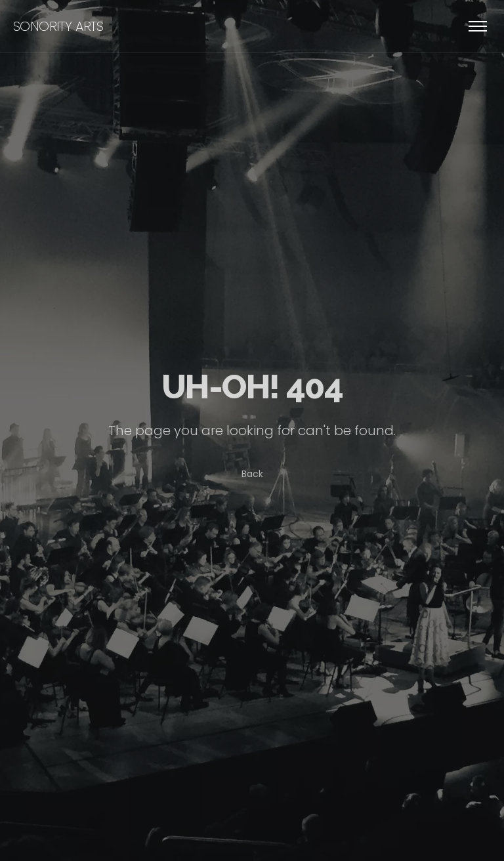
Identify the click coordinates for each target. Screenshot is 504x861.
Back (252, 474)
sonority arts (58, 26)
